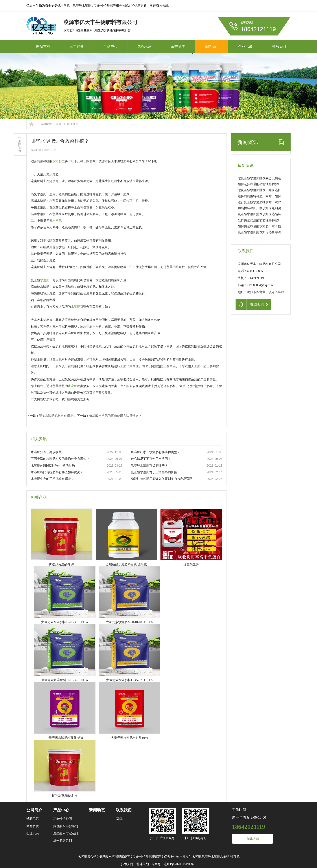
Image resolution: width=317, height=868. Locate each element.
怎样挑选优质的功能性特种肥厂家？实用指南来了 (272, 220)
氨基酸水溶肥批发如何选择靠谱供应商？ (265, 232)
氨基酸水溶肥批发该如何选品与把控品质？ (267, 214)
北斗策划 (143, 864)
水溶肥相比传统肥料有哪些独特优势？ (57, 472)
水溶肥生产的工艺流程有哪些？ (52, 479)
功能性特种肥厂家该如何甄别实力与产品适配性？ (164, 479)
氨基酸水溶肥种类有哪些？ (149, 466)
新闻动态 (212, 46)
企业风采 (245, 46)
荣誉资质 (178, 46)
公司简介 (77, 46)
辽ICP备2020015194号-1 (180, 864)
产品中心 (111, 46)
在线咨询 (252, 839)
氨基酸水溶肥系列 (66, 826)
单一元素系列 (63, 841)
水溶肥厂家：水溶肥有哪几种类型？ (155, 452)
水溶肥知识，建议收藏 (46, 452)
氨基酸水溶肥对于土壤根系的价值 (154, 472)
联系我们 (279, 46)
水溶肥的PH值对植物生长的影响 (53, 466)
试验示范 (144, 46)
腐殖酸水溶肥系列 (66, 834)
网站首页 (43, 46)
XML (119, 819)
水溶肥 (57, 161)
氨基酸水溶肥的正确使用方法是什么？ (115, 416)
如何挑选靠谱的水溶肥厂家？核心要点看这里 (269, 226)
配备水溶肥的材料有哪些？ (57, 416)
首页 (58, 124)
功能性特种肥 (63, 819)
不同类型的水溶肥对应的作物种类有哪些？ (60, 459)
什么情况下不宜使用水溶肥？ (151, 459)
